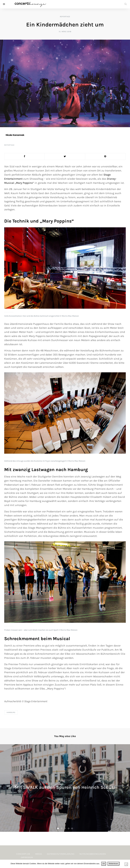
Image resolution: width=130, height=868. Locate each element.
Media (39, 854)
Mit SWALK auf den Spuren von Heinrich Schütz (65, 787)
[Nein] (126, 864)
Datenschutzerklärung (61, 854)
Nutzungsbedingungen (93, 854)
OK (104, 864)
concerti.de (23, 854)
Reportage (65, 17)
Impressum (27, 857)
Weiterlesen (113, 864)
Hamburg (11, 712)
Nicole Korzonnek (15, 135)
